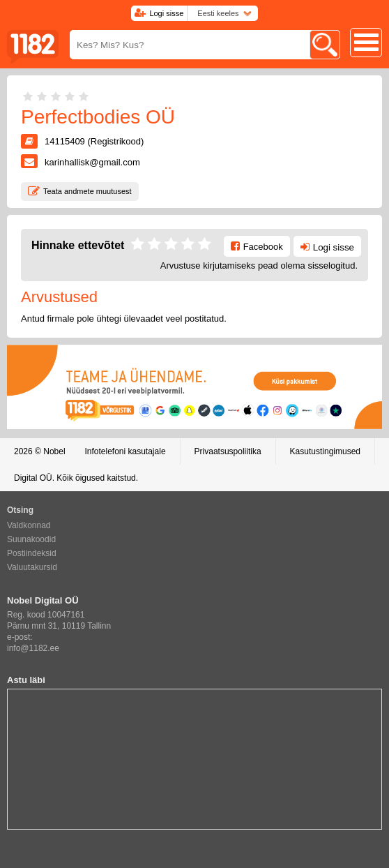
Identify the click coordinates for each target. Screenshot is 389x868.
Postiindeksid (32, 553)
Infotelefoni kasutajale (125, 451)
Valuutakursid (32, 567)
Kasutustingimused (325, 451)
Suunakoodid (31, 539)
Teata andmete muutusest (87, 191)
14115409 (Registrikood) (94, 141)
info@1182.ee (33, 648)
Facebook (263, 247)
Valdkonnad (29, 525)
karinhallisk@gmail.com (92, 162)
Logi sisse (166, 13)
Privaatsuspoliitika (228, 451)
